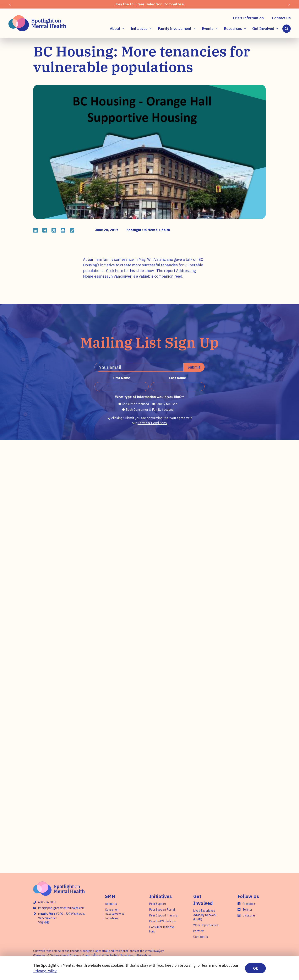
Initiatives (139, 29)
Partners (199, 931)
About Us (111, 904)
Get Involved (263, 29)
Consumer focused (135, 404)
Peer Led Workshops (162, 921)
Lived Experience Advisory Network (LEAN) (205, 915)
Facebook (249, 904)
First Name (121, 378)
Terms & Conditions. (153, 423)
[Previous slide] (10, 4)
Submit (194, 367)
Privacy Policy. (45, 971)
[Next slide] (289, 4)
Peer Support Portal (162, 910)
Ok (255, 968)
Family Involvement (175, 29)
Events (208, 29)
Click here (115, 271)
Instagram (249, 915)
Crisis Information (248, 18)
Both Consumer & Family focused (150, 410)
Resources (233, 29)
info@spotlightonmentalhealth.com (61, 908)
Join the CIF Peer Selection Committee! (150, 4)
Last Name (178, 378)
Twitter (247, 910)
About (115, 29)
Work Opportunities (206, 925)
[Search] (287, 29)
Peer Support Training (163, 915)
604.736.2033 (47, 902)
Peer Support (158, 904)
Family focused (167, 404)
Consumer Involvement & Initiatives (115, 914)
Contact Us (281, 18)
